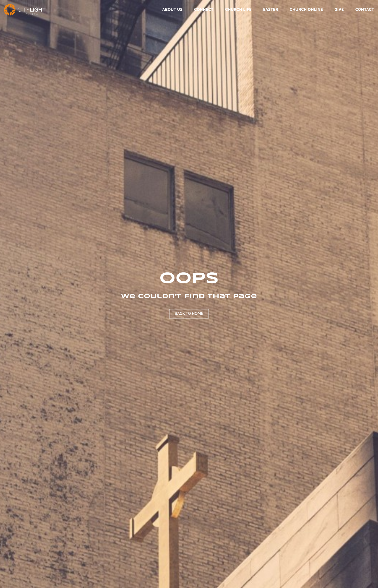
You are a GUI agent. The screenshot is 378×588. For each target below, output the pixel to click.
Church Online (306, 10)
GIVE (339, 10)
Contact (365, 10)
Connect (204, 10)
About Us (172, 10)
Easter (271, 10)
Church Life (238, 10)
